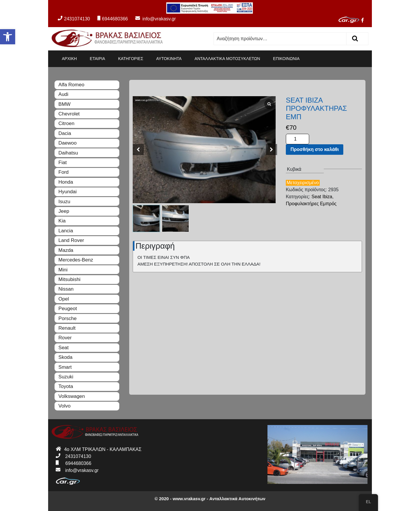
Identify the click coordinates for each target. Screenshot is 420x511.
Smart (65, 367)
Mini (63, 270)
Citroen (66, 123)
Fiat (62, 163)
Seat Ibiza (322, 197)
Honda (66, 182)
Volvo (64, 406)
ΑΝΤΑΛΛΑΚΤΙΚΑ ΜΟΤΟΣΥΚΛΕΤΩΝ (227, 59)
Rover (65, 338)
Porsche (67, 318)
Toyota (66, 386)
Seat (63, 348)
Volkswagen (72, 396)
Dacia (65, 133)
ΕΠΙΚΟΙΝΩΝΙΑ (286, 59)
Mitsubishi (69, 279)
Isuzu (64, 202)
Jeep (64, 211)
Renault (67, 328)
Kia (62, 221)
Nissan (66, 289)
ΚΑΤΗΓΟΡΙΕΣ (131, 59)
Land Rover (71, 240)
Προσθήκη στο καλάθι (315, 149)
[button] (8, 37)
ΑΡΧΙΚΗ (69, 59)
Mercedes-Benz (76, 260)
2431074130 (74, 19)
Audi (63, 94)
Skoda (65, 357)
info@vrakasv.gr (153, 19)
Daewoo (67, 143)
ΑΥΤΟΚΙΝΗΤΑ (169, 59)
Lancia (66, 231)
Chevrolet (69, 114)
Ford (63, 172)
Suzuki (66, 377)
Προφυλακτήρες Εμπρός (311, 204)
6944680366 (113, 19)
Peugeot (68, 309)
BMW (64, 104)
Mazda (66, 250)
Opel (64, 299)
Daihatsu (68, 153)
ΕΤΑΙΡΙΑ (98, 59)
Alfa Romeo (71, 85)
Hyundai (67, 192)
